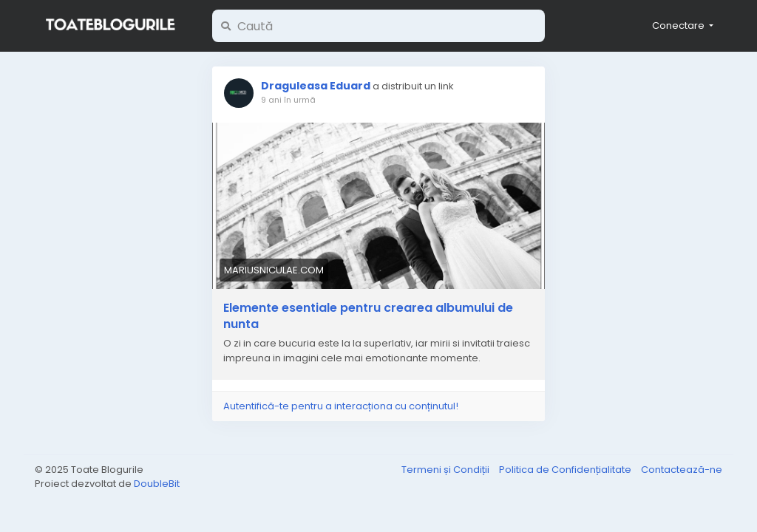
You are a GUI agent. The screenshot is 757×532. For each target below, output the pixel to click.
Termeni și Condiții (447, 470)
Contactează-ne (682, 470)
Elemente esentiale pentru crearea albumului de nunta (368, 316)
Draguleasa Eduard (316, 86)
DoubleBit (157, 484)
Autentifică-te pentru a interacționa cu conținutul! (341, 406)
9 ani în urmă (288, 100)
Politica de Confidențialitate (566, 470)
